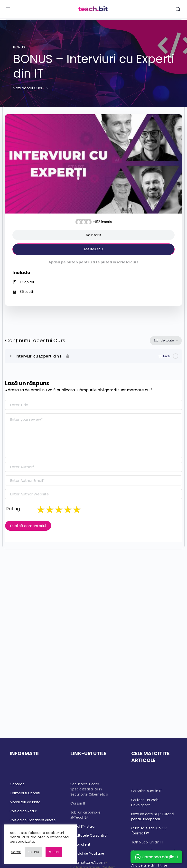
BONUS (19, 47)
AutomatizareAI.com (87, 862)
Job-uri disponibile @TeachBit (85, 815)
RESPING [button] (33, 852)
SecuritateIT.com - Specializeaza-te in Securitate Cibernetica (89, 789)
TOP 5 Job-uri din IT (147, 842)
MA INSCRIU (93, 249)
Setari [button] (16, 852)
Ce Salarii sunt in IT (147, 791)
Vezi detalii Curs (31, 88)
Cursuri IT (78, 803)
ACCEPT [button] (54, 852)
